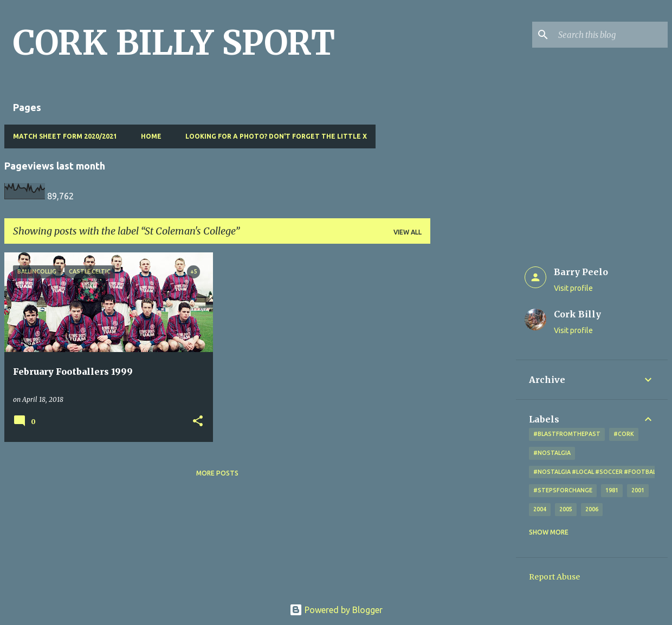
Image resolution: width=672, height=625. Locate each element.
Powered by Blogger (336, 610)
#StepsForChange (563, 490)
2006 (592, 509)
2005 (566, 509)
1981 (612, 490)
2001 (638, 490)
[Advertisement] (473, 415)
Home (151, 136)
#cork (624, 434)
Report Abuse (554, 577)
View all (408, 232)
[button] (198, 422)
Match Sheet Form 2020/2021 (65, 136)
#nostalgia (552, 453)
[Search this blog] (611, 35)
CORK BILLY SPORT (174, 43)
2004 (540, 509)
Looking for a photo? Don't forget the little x (276, 136)
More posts (217, 473)
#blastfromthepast (567, 434)
